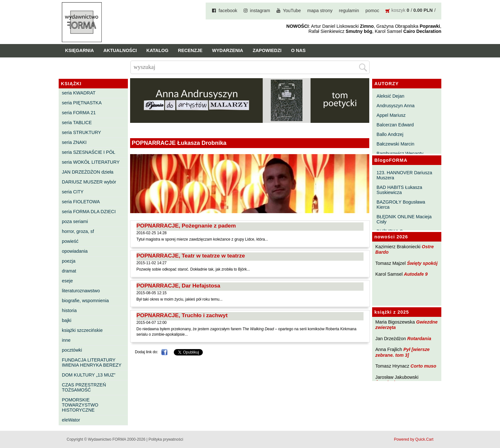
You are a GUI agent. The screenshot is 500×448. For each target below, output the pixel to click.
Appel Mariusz (391, 115)
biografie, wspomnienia (85, 301)
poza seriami (75, 221)
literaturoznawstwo (81, 291)
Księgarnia (79, 50)
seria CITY (73, 192)
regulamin (349, 11)
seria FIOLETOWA (81, 202)
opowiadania (75, 251)
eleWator (71, 420)
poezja (69, 261)
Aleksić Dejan (390, 96)
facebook (228, 11)
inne (66, 340)
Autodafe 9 (416, 274)
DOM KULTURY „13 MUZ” (89, 375)
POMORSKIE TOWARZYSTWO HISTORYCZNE (80, 405)
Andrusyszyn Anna (396, 106)
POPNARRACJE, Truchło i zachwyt (182, 315)
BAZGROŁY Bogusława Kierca (401, 205)
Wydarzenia (228, 50)
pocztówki (72, 350)
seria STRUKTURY (81, 132)
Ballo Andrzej (390, 134)
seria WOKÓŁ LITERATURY (91, 162)
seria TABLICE (77, 123)
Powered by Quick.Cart (414, 439)
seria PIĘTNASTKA (82, 103)
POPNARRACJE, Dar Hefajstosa (178, 286)
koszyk (398, 10)
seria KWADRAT (79, 93)
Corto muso (423, 366)
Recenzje (190, 50)
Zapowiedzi (267, 50)
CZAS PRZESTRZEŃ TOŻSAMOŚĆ (84, 387)
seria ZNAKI (74, 142)
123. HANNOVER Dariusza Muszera (404, 175)
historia (69, 310)
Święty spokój (422, 263)
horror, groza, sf (78, 231)
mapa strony (320, 11)
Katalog (157, 50)
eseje (67, 281)
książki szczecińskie (82, 330)
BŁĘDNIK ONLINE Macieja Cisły (404, 219)
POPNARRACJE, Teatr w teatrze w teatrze (191, 256)
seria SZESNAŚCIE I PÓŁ (88, 152)
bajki (67, 320)
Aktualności (120, 50)
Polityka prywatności (166, 439)
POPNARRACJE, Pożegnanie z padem (186, 226)
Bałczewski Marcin (395, 144)
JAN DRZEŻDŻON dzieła (88, 172)
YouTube (292, 11)
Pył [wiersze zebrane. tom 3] (402, 352)
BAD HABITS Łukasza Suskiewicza (399, 190)
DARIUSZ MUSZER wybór (89, 182)
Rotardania (419, 339)
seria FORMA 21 (79, 113)
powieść (70, 241)
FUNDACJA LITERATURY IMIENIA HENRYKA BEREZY (92, 362)
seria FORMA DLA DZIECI (89, 212)
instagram (260, 11)
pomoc (372, 11)
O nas (298, 50)
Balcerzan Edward (395, 125)
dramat (69, 271)
